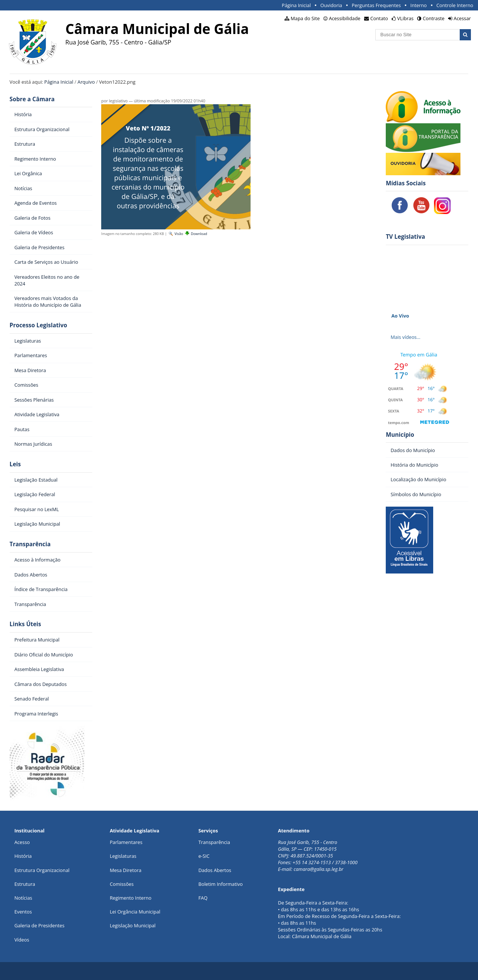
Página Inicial (296, 5)
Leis (15, 464)
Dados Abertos (215, 870)
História (23, 856)
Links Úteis (25, 624)
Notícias (23, 898)
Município (400, 435)
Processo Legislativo (38, 325)
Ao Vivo (400, 316)
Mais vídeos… (406, 337)
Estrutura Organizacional (42, 870)
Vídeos (22, 940)
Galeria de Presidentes (39, 925)
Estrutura (25, 884)
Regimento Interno (131, 898)
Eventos (23, 912)
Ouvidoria (331, 5)
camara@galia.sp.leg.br (318, 869)
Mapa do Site (305, 18)
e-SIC (204, 856)
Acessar (462, 18)
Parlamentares (126, 842)
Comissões (122, 884)
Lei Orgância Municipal (135, 912)
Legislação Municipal (133, 925)
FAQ (203, 898)
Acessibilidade (345, 18)
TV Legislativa (405, 237)
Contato (379, 18)
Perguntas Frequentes (376, 5)
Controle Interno (455, 5)
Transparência (30, 544)
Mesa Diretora (126, 870)
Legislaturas (123, 856)
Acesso (22, 842)
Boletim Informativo (221, 884)
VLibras (406, 18)
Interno (419, 5)
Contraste (434, 18)
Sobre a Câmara (32, 99)
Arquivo (86, 82)
